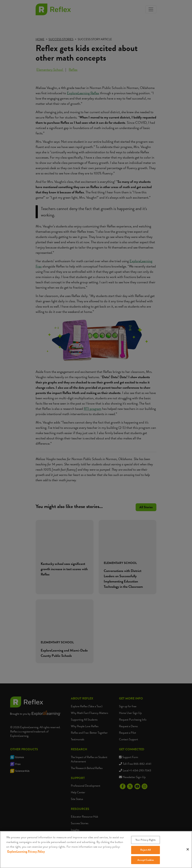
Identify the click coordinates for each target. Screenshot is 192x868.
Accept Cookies (146, 863)
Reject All (146, 853)
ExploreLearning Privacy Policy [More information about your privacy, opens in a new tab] (26, 855)
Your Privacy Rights (146, 843)
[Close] (188, 852)
